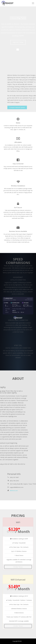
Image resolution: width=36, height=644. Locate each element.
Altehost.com (24, 491)
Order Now (18, 567)
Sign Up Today (18, 42)
